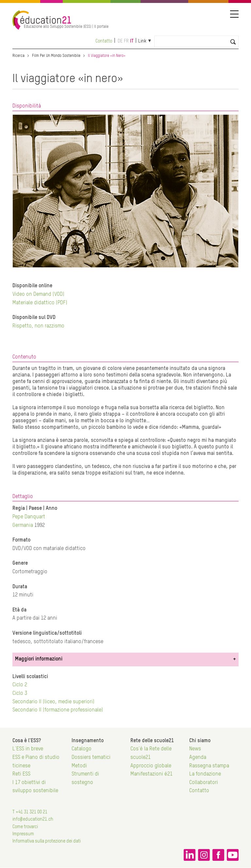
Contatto (104, 41)
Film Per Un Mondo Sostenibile (56, 56)
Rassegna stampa (209, 766)
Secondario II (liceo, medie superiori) (53, 702)
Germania (23, 526)
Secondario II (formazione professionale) (58, 710)
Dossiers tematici (91, 758)
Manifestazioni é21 (151, 774)
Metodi (79, 766)
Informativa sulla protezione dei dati (47, 841)
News (195, 749)
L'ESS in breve (28, 749)
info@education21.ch (33, 819)
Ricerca (18, 56)
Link (142, 41)
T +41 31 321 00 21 (30, 812)
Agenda (198, 758)
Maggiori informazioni (39, 659)
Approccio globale (151, 766)
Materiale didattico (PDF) (40, 303)
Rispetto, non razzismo (38, 326)
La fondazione (205, 774)
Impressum (23, 834)
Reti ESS (21, 774)
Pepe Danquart (29, 517)
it (132, 41)
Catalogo (82, 749)
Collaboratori (204, 783)
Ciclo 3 (20, 693)
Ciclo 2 (20, 685)
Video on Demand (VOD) (38, 294)
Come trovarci (25, 827)
